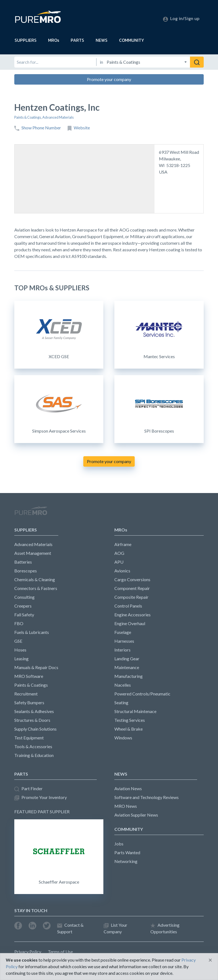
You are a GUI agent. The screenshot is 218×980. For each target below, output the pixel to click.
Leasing (21, 659)
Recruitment (26, 694)
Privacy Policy (28, 952)
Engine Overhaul (130, 623)
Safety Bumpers (29, 702)
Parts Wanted (127, 852)
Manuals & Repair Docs (36, 667)
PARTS (77, 40)
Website (79, 128)
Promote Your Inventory (41, 797)
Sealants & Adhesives (34, 711)
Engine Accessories (133, 615)
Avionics (122, 571)
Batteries (23, 562)
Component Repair (132, 588)
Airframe (123, 544)
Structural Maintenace (135, 711)
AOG (119, 553)
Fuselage (123, 632)
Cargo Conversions (132, 579)
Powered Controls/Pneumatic (142, 694)
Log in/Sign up (181, 18)
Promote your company (109, 79)
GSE (18, 641)
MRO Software (29, 676)
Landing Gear (127, 659)
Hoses (20, 650)
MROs (54, 40)
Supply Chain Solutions (35, 729)
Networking (126, 861)
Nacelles (123, 685)
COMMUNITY (132, 40)
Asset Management (33, 553)
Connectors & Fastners (36, 588)
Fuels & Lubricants (32, 632)
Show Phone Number (38, 128)
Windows (123, 738)
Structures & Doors (32, 720)
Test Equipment (29, 738)
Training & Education (34, 755)
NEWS (102, 40)
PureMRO (31, 513)
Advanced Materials (58, 117)
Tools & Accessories (33, 746)
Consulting (24, 597)
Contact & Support (70, 928)
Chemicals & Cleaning (35, 579)
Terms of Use (60, 952)
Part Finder (28, 789)
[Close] (210, 960)
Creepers (23, 606)
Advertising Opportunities (165, 928)
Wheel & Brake (129, 729)
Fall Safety (24, 615)
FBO (19, 623)
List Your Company (115, 928)
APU (119, 562)
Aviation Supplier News (136, 815)
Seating (121, 702)
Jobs (119, 844)
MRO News (126, 806)
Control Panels (128, 606)
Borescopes (26, 571)
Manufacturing (129, 676)
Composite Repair (131, 597)
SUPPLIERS (26, 40)
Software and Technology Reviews (147, 797)
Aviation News (128, 788)
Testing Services (130, 720)
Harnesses (124, 641)
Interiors (122, 650)
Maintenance (127, 667)
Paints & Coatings (28, 117)
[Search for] (55, 62)
